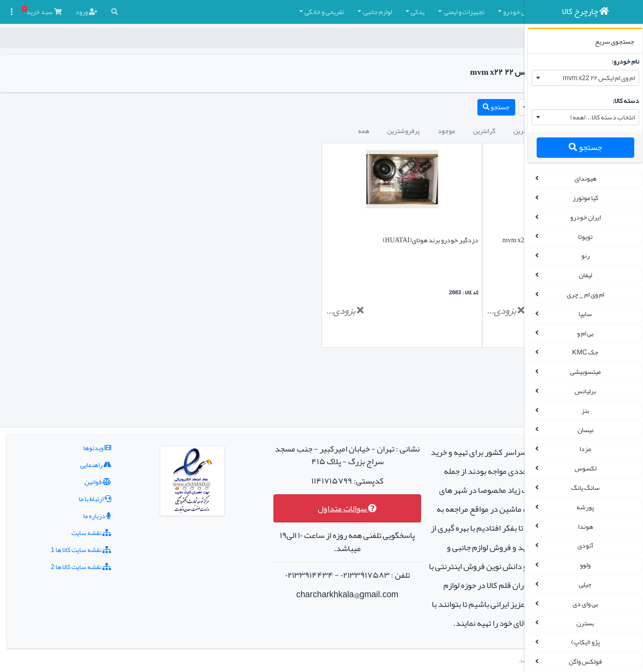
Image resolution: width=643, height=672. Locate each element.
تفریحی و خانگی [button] (203, 12)
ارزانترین (404, 131)
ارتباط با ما (75, 441)
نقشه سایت (71, 475)
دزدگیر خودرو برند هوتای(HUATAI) (339, 240)
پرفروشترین (282, 131)
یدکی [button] (296, 12)
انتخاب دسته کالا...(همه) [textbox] (600, 117)
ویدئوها (77, 390)
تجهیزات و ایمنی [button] (343, 12)
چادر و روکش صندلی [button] (465, 12)
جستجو (582, 147)
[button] (508, 12)
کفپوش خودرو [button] (400, 12)
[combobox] (583, 78)
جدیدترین (447, 131)
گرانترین (363, 131)
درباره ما (77, 458)
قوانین (78, 424)
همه (242, 131)
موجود (325, 131)
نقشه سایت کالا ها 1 (61, 492)
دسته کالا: (623, 101)
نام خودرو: (622, 61)
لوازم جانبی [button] (256, 12)
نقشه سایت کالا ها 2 (61, 509)
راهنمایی (76, 407)
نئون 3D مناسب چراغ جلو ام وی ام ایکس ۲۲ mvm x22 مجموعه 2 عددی (462, 247)
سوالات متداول (282, 451)
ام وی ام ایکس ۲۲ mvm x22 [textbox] (596, 78)
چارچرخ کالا (500, 38)
